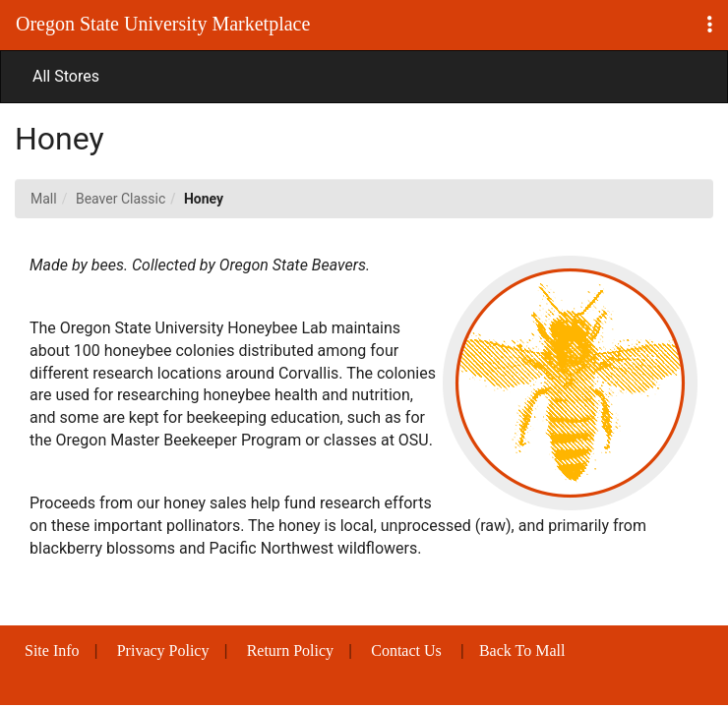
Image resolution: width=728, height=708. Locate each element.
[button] (710, 25)
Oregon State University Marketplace (163, 24)
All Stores (66, 76)
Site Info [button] (52, 650)
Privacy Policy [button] (163, 650)
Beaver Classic (121, 199)
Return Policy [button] (290, 650)
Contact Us (406, 650)
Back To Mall (522, 650)
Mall (44, 199)
